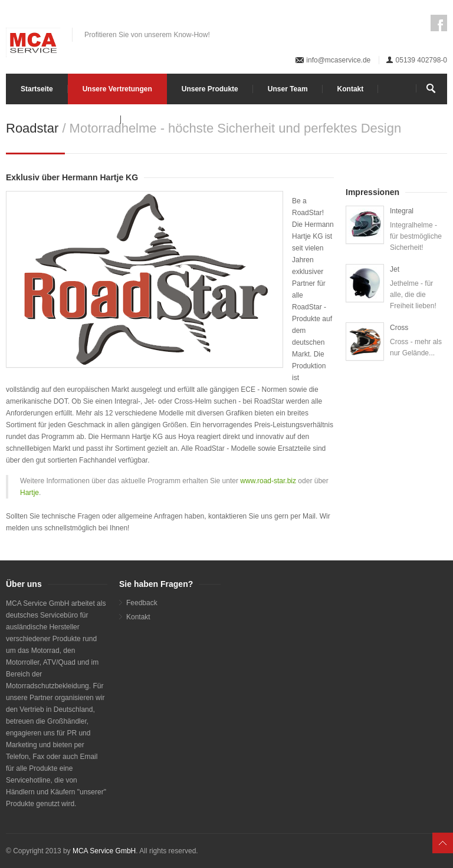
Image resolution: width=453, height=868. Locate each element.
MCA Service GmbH (104, 851)
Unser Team (288, 89)
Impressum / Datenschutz (63, 120)
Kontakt (351, 89)
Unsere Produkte (210, 89)
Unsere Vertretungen (117, 89)
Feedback (142, 603)
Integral (402, 211)
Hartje (29, 493)
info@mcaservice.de (338, 60)
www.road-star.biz (269, 481)
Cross (399, 328)
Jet (395, 269)
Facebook (439, 23)
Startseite (37, 89)
